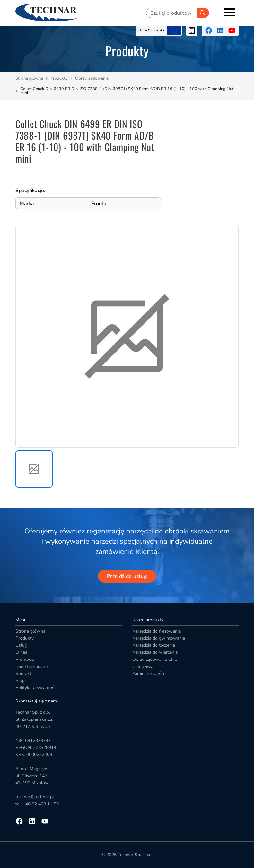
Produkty (59, 78)
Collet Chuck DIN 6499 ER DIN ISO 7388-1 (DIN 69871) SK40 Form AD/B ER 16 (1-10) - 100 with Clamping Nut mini (127, 91)
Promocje (25, 659)
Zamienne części (148, 673)
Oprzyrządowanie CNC (155, 659)
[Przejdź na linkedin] (220, 30)
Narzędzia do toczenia (154, 645)
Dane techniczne (31, 666)
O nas (21, 652)
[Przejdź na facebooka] (209, 30)
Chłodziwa (143, 666)
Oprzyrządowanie (92, 78)
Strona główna (29, 78)
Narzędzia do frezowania (157, 631)
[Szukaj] (203, 13)
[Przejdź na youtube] (232, 30)
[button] (34, 469)
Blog (20, 681)
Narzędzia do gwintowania (159, 638)
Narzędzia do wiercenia (155, 652)
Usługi (22, 645)
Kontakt (23, 673)
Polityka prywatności (36, 688)
